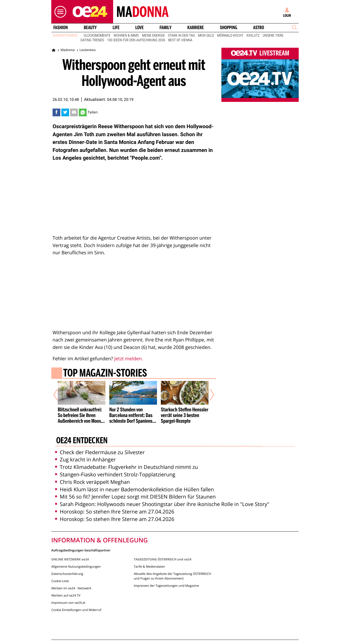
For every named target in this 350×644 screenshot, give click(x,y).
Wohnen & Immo (126, 36)
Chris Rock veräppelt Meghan (93, 482)
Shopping (228, 28)
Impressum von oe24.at (68, 603)
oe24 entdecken (82, 441)
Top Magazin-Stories (105, 374)
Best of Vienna (180, 40)
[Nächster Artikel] (209, 395)
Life (116, 28)
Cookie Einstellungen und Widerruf (76, 610)
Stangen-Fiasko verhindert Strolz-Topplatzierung (115, 474)
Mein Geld (206, 36)
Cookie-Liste (60, 581)
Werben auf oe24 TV (66, 595)
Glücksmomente (97, 36)
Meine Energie (153, 36)
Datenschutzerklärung (67, 574)
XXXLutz (253, 36)
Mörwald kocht (230, 36)
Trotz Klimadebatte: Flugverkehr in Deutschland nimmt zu (127, 467)
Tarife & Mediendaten (149, 566)
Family (165, 28)
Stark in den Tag (182, 36)
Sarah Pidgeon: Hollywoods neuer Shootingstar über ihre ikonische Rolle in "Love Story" (162, 504)
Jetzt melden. (128, 359)
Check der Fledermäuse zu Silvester (100, 452)
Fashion (61, 28)
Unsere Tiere (273, 36)
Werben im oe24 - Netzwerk (71, 588)
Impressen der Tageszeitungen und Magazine (166, 586)
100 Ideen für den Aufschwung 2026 (136, 40)
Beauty (90, 28)
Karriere (196, 28)
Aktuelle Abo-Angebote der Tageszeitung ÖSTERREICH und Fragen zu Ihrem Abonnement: (172, 576)
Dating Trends (92, 40)
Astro (259, 28)
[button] (59, 12)
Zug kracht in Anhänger (85, 459)
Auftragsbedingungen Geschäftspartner (81, 550)
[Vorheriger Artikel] (59, 395)
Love (139, 28)
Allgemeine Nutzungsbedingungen (76, 566)
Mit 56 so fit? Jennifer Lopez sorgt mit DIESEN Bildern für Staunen (135, 497)
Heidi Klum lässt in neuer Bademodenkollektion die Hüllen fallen (135, 489)
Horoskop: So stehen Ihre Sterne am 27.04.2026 (115, 512)
